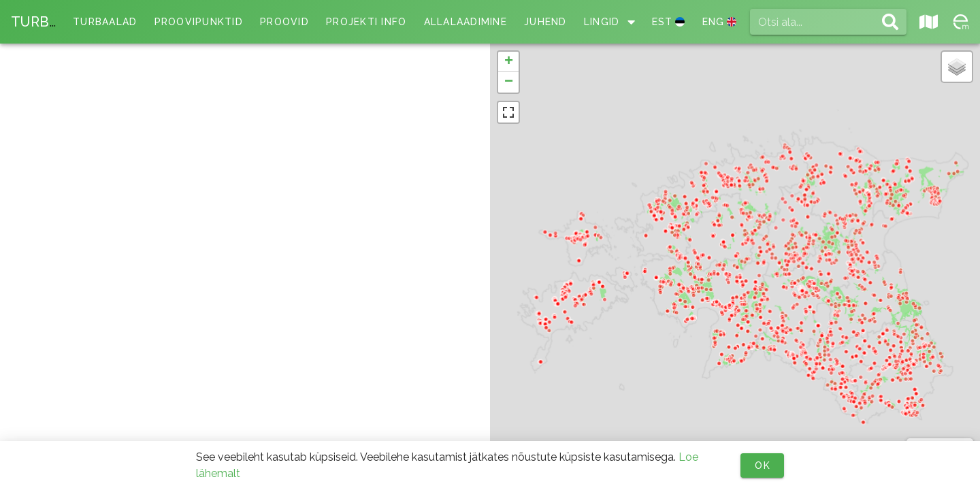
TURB (34, 22)
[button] (508, 62)
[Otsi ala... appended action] (890, 22)
